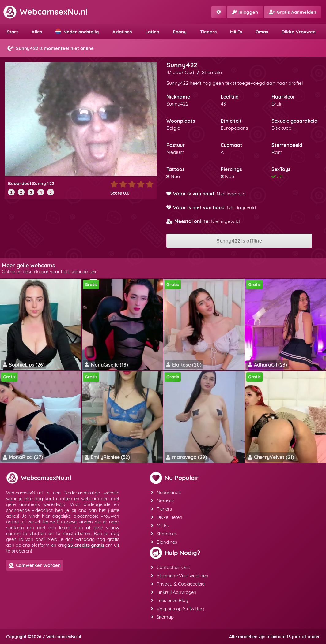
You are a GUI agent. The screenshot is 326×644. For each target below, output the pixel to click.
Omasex (162, 501)
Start (12, 32)
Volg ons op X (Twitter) (178, 609)
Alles (37, 32)
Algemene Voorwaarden (180, 576)
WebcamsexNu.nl (45, 12)
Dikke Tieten (167, 517)
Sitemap (162, 617)
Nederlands (166, 492)
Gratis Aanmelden (293, 12)
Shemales (164, 534)
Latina (152, 32)
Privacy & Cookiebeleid (178, 584)
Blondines (164, 542)
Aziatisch (122, 32)
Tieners (208, 32)
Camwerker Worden (35, 565)
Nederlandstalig (77, 32)
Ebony (180, 32)
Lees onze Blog (170, 600)
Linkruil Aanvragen (174, 592)
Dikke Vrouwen (299, 32)
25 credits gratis (86, 545)
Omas (262, 32)
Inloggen (245, 12)
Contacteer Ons (170, 567)
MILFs (236, 32)
